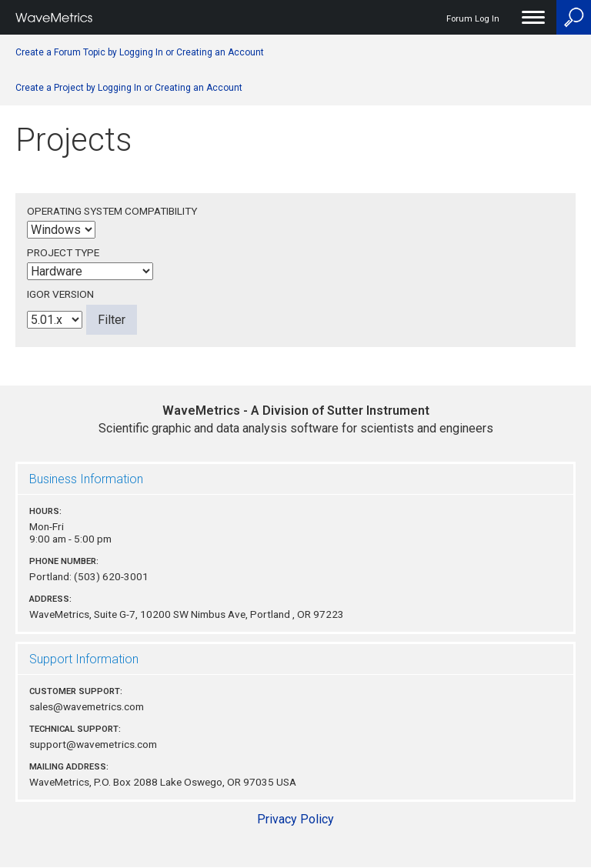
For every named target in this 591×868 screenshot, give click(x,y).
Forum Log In (473, 19)
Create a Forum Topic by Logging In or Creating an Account (140, 52)
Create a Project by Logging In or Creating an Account (129, 88)
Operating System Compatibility (112, 211)
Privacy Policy (295, 819)
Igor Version (60, 294)
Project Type (63, 252)
